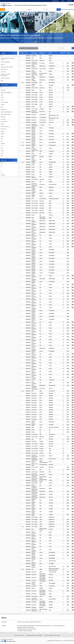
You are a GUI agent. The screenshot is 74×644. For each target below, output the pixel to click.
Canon (2, 100)
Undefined (3, 175)
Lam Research (4, 122)
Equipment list (55, 1)
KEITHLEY (3, 117)
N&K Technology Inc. (5, 127)
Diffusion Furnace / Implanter (7, 67)
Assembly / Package (5, 78)
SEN (2, 139)
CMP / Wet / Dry (4, 69)
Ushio (2, 153)
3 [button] (38, 42)
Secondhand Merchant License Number (34, 635)
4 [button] (39, 42)
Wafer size (63, 53)
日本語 (71, 5)
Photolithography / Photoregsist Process (7, 59)
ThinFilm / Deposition (5, 62)
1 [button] (35, 42)
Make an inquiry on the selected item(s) (28, 48)
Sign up (3, 9)
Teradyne (3, 144)
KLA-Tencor (3, 119)
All (1, 56)
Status (23, 53)
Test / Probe (3, 72)
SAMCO (3, 134)
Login (29, 9)
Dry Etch (3, 65)
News (63, 1)
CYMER (2, 105)
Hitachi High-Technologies (6, 112)
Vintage (69, 53)
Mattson (2, 124)
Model (50, 53)
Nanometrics (3, 129)
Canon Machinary (4, 102)
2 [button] (36, 42)
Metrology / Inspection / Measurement (6, 75)
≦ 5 (2, 165)
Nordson (3, 131)
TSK (2, 148)
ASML (2, 97)
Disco (2, 107)
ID (27, 53)
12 (1, 173)
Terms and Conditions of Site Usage (52, 635)
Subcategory (35, 53)
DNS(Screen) (4, 110)
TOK (2, 146)
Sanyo (2, 136)
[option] (37, 27)
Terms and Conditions (19, 635)
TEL (2, 141)
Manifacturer (43, 53)
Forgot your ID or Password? (68, 9)
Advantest (3, 90)
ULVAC (2, 151)
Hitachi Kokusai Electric (6, 114)
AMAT (2, 95)
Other (2, 81)
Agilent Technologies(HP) (6, 93)
